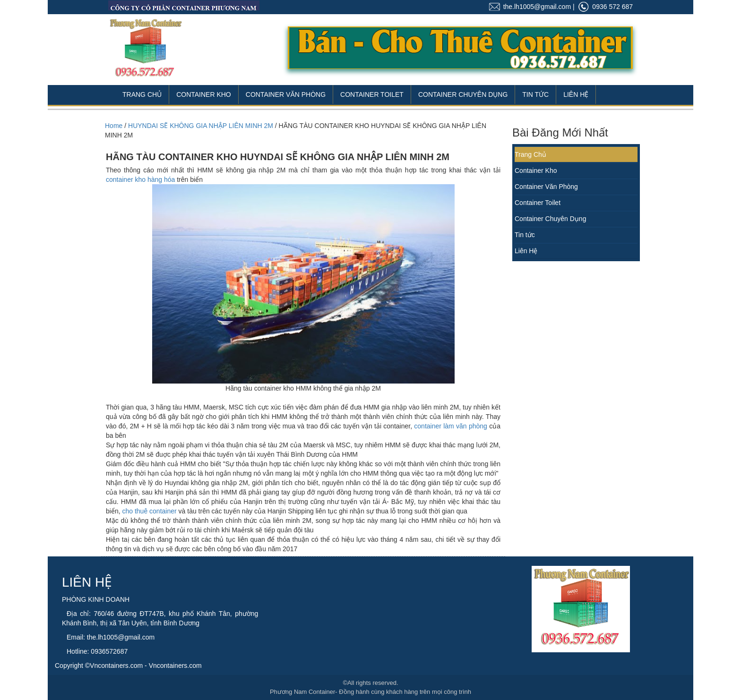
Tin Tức (535, 94)
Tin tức (525, 235)
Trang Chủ (142, 94)
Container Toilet (372, 94)
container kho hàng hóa (140, 179)
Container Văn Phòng (286, 94)
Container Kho (204, 94)
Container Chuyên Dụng (463, 94)
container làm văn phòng (451, 426)
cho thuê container (149, 511)
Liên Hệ (576, 94)
